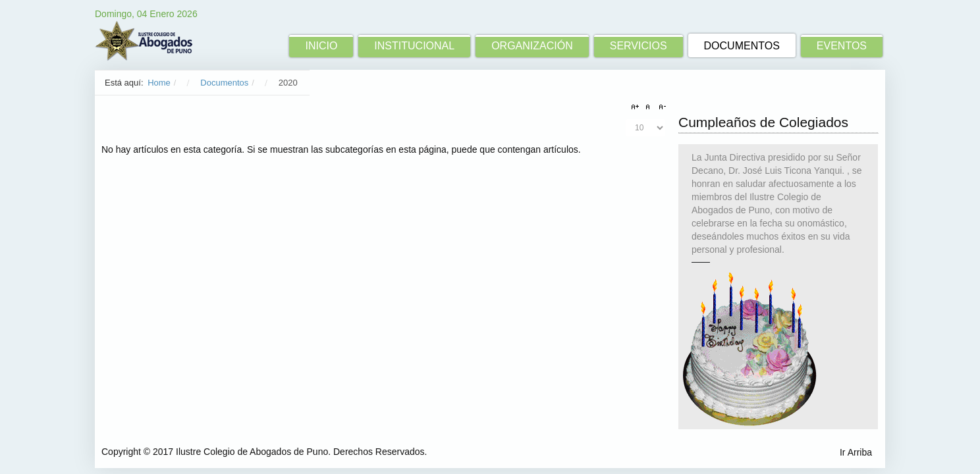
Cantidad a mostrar (626, 119)
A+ (637, 107)
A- (661, 107)
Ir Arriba (856, 452)
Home (159, 83)
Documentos (224, 83)
